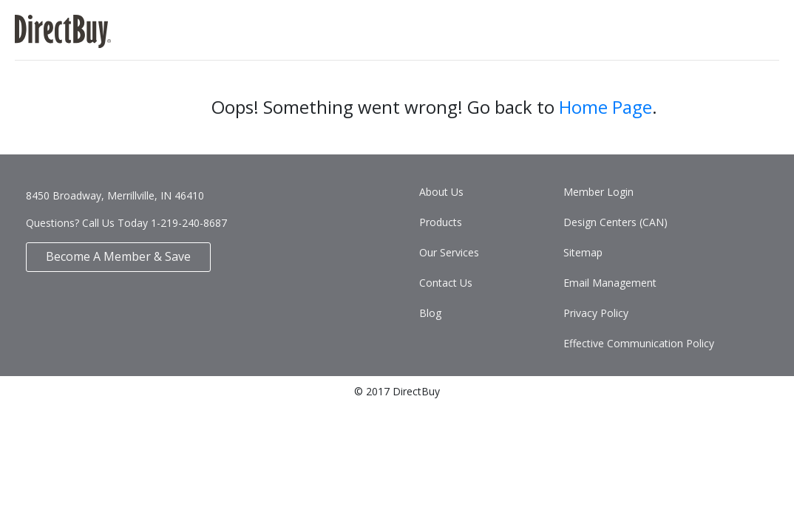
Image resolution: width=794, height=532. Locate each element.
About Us (441, 192)
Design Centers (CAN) (615, 222)
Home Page (605, 107)
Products (441, 222)
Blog (430, 313)
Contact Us (446, 283)
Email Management (610, 283)
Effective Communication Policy (639, 343)
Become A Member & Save (118, 256)
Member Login (598, 192)
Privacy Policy (596, 313)
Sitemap (583, 252)
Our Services (449, 252)
